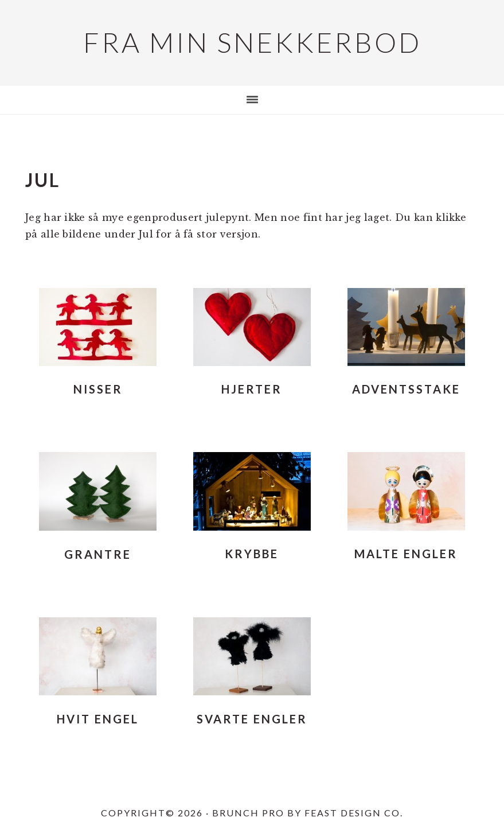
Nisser (98, 389)
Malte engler (406, 554)
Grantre (98, 554)
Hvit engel (98, 719)
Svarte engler (252, 719)
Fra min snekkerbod (252, 42)
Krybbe (252, 554)
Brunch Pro (248, 813)
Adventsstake (406, 389)
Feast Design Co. (354, 813)
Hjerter (252, 389)
